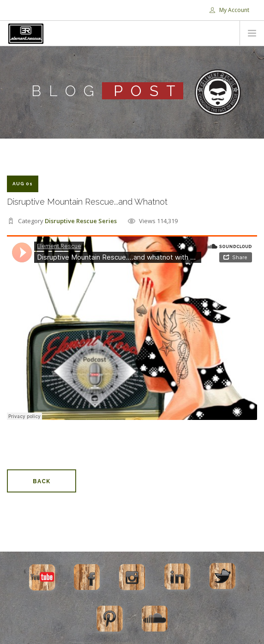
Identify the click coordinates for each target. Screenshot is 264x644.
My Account (229, 10)
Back (42, 481)
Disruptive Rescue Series (81, 221)
